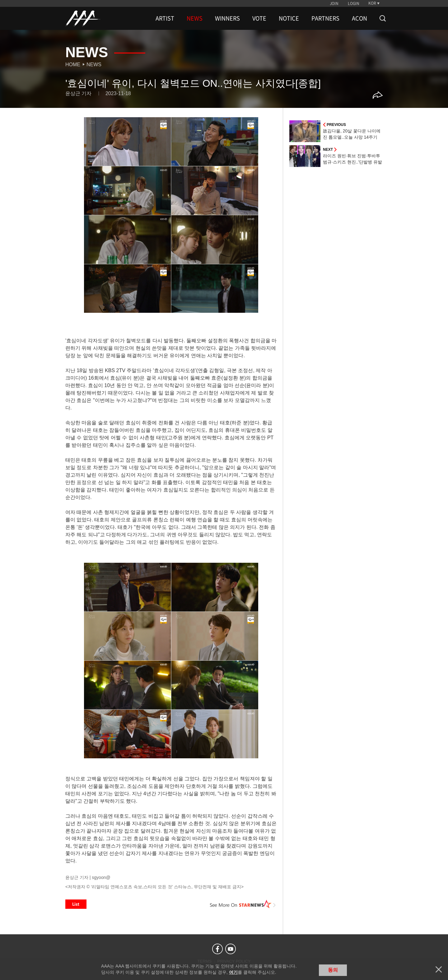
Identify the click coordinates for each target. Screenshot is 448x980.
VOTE (259, 18)
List (76, 904)
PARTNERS (325, 18)
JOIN (334, 3)
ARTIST (165, 18)
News (94, 65)
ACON (359, 18)
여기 (233, 972)
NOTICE (289, 18)
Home (73, 65)
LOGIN (354, 3)
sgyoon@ (101, 877)
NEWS (195, 18)
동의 (333, 970)
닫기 (439, 969)
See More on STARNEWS (243, 904)
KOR (372, 3)
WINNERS (227, 18)
